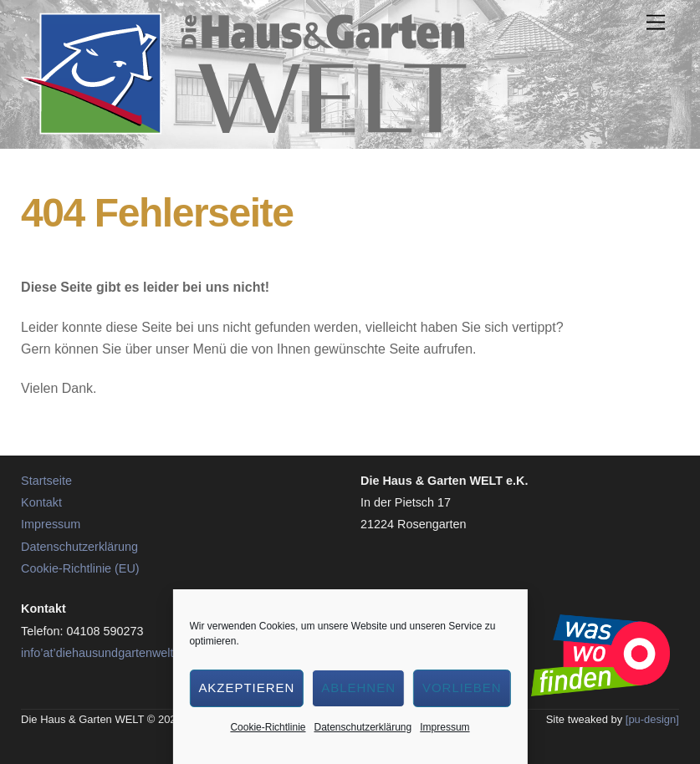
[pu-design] (652, 719)
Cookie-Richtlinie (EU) (80, 568)
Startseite (46, 481)
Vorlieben (462, 688)
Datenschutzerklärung (363, 727)
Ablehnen (358, 688)
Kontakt (41, 502)
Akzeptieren (246, 688)
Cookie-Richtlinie (268, 727)
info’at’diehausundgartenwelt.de (105, 653)
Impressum (445, 727)
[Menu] (656, 23)
